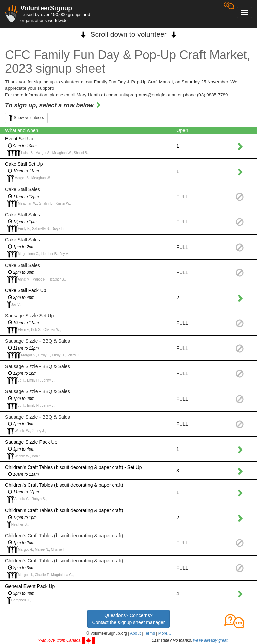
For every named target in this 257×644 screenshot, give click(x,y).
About (135, 633)
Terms (149, 633)
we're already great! (211, 640)
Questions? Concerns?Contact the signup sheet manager (128, 619)
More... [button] (165, 633)
